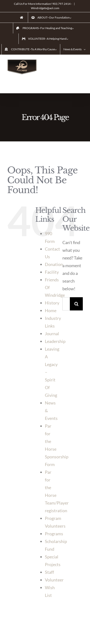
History (52, 303)
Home (51, 310)
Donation (54, 264)
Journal (52, 334)
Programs (54, 534)
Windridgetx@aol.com (45, 8)
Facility (52, 272)
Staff (49, 572)
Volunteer (54, 580)
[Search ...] (66, 304)
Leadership (55, 341)
